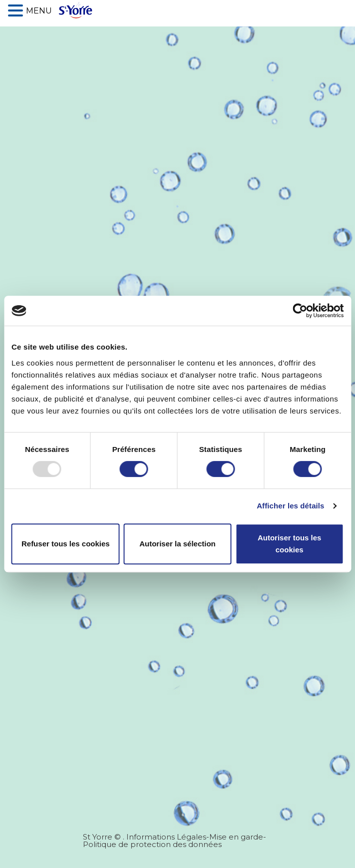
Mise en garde (236, 837)
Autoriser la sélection (177, 544)
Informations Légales (166, 837)
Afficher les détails (290, 506)
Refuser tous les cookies (66, 544)
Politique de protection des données (152, 844)
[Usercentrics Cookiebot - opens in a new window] (300, 311)
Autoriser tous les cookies (290, 544)
